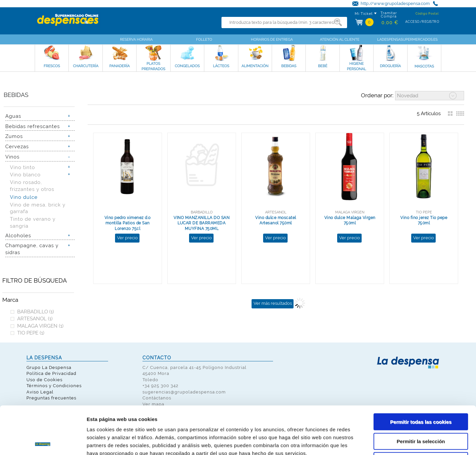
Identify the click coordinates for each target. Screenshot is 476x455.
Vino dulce (24, 197)
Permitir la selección (421, 394)
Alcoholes (18, 235)
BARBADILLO (36, 312)
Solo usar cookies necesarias (421, 413)
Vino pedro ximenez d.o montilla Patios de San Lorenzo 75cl (128, 223)
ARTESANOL (35, 318)
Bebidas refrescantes (33, 126)
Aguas (13, 116)
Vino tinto (22, 167)
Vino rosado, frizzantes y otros (32, 186)
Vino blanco (25, 175)
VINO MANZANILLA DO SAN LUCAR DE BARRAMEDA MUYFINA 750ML (201, 223)
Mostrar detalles (355, 442)
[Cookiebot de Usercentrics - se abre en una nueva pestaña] (43, 442)
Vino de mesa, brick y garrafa (38, 208)
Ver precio (127, 238)
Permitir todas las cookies (421, 374)
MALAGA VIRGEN (40, 326)
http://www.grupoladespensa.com (395, 3)
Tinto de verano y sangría (33, 222)
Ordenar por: (377, 95)
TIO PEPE (31, 333)
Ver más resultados (273, 303)
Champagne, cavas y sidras (32, 249)
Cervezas (17, 146)
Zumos (14, 136)
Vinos (12, 157)
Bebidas (16, 95)
